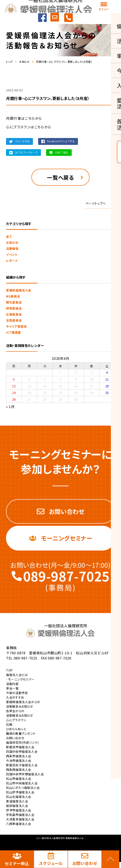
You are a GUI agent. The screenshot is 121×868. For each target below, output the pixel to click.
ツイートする (22, 141)
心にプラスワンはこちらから (29, 127)
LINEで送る (62, 152)
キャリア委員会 (16, 328)
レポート (12, 262)
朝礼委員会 (14, 304)
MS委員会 (13, 298)
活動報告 (12, 250)
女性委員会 (14, 322)
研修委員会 (14, 310)
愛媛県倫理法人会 (19, 292)
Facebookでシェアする (61, 141)
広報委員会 (14, 316)
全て (9, 238)
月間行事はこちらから (24, 118)
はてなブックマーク (26, 152)
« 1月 (10, 408)
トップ (9, 62)
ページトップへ (96, 205)
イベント (12, 256)
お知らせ (24, 62)
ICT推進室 (13, 334)
